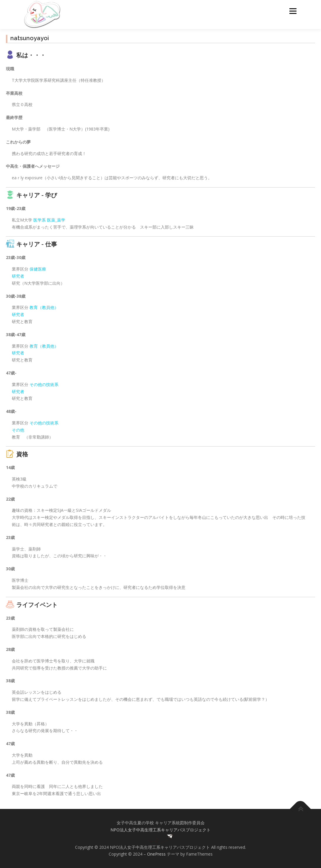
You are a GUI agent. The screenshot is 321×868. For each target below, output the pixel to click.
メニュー (293, 11)
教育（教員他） (44, 307)
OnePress (156, 854)
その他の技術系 (44, 384)
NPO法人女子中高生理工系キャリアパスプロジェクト (160, 830)
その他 (18, 430)
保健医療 (38, 269)
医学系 (40, 220)
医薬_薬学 (56, 220)
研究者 (18, 276)
